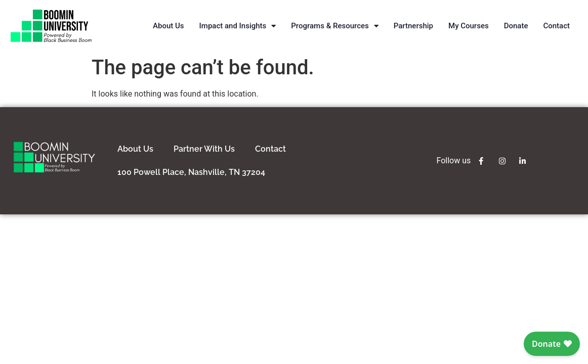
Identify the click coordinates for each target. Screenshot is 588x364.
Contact (556, 26)
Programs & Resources (334, 26)
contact (270, 149)
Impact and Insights (238, 26)
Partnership (413, 26)
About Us (169, 26)
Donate (516, 26)
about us (135, 149)
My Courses (469, 26)
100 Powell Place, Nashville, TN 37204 (191, 172)
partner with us (204, 149)
